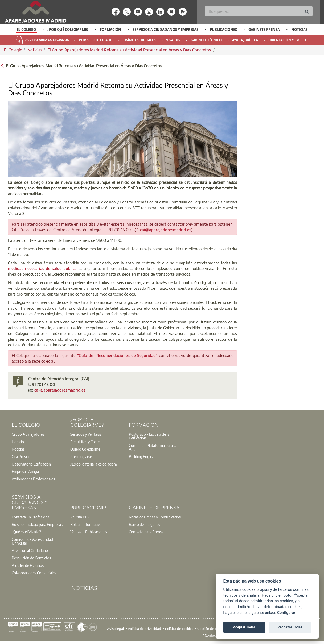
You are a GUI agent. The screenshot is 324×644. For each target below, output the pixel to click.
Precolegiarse (81, 456)
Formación (110, 30)
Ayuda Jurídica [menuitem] (245, 40)
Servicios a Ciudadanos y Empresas (165, 30)
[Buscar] (259, 11)
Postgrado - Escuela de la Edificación (149, 436)
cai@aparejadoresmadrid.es (166, 230)
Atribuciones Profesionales (33, 479)
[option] (26, 30)
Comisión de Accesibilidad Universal (32, 541)
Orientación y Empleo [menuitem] (288, 40)
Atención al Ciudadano (30, 550)
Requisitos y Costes (86, 442)
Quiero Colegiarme (85, 449)
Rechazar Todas (290, 627)
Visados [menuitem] (173, 40)
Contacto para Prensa (146, 532)
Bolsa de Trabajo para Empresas (37, 524)
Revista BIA (80, 517)
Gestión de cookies (212, 628)
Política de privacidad (144, 628)
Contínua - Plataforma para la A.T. (153, 447)
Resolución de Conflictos (31, 558)
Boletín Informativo (86, 524)
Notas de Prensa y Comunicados (155, 517)
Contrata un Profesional (31, 517)
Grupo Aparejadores (28, 434)
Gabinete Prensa (264, 30)
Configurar (286, 613)
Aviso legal (115, 628)
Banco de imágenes (144, 524)
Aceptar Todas (244, 627)
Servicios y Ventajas (86, 434)
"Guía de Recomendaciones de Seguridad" (117, 355)
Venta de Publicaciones (89, 532)
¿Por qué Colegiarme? (68, 30)
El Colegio (26, 30)
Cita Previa (20, 456)
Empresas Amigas (26, 471)
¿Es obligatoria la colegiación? (94, 464)
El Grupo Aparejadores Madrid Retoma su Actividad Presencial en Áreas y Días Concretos (130, 50)
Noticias (299, 30)
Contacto (212, 635)
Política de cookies (179, 628)
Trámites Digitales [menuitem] (139, 40)
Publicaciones (223, 30)
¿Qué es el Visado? (26, 532)
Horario (18, 442)
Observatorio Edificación (31, 464)
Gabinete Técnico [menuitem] (206, 40)
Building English (142, 456)
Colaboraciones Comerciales (34, 573)
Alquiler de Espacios (28, 565)
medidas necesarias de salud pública (42, 268)
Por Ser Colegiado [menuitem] (96, 40)
